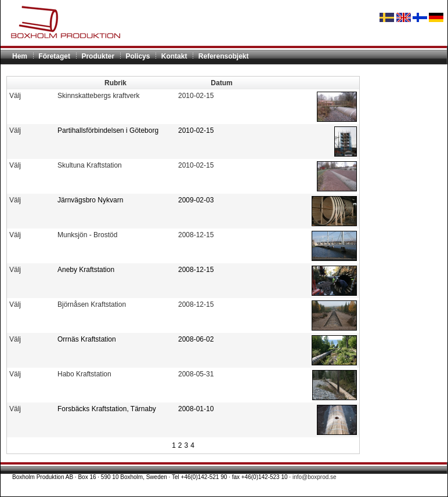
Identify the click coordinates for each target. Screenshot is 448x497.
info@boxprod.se (315, 477)
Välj (15, 96)
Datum (221, 83)
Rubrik (115, 83)
